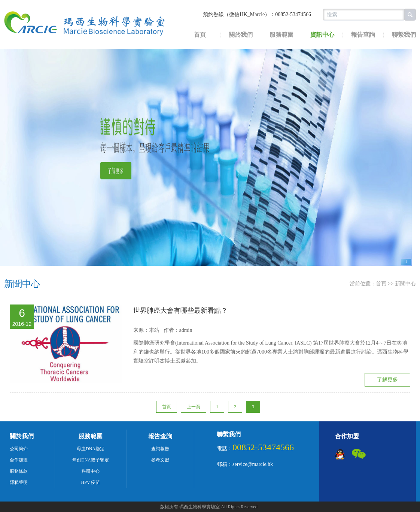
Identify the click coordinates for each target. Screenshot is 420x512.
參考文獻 (160, 460)
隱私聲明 (19, 482)
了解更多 (387, 380)
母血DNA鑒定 (91, 449)
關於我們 (241, 35)
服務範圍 (281, 35)
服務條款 (19, 471)
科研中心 (91, 471)
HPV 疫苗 (91, 482)
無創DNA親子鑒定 (91, 460)
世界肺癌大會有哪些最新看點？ (180, 310)
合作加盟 (19, 460)
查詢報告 (160, 449)
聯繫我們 (229, 434)
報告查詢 (363, 35)
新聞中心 (22, 284)
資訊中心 (322, 35)
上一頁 (194, 407)
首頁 (200, 35)
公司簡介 (19, 449)
